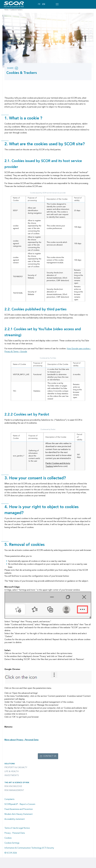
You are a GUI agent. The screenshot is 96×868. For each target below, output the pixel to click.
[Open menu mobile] (57, 4)
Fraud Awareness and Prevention (19, 809)
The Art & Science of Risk (17, 783)
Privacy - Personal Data (15, 833)
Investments (12, 776)
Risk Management (14, 790)
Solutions (10, 764)
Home (6, 10)
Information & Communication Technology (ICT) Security (29, 848)
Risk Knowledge (13, 786)
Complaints (9, 799)
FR (39, 4)
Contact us (50, 756)
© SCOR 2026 (11, 853)
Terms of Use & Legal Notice (17, 828)
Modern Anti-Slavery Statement (19, 814)
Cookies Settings (12, 843)
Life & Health (12, 772)
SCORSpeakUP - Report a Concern (20, 804)
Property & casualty (16, 768)
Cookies (8, 838)
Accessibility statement (15, 819)
